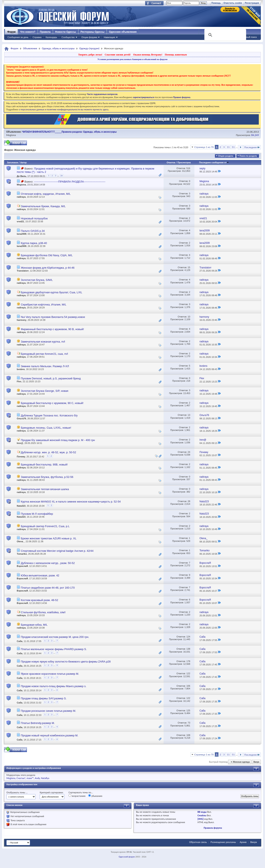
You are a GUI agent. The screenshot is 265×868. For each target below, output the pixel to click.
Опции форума (89, 37)
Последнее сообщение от (214, 162)
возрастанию (77, 796)
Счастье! (21, 778)
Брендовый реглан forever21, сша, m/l (45, 354)
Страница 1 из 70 (204, 147)
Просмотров (184, 162)
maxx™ (30, 778)
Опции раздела (226, 156)
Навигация (109, 37)
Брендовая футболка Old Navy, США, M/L (47, 255)
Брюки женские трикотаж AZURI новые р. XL (49, 538)
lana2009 (22, 234)
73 (189, 723)
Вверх (256, 762)
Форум (11, 32)
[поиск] (225, 35)
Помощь (216, 3)
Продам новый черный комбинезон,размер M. (50, 735)
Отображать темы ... (17, 792)
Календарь (51, 37)
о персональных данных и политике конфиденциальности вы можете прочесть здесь (64, 109)
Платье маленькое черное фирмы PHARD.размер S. (54, 649)
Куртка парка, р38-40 (34, 243)
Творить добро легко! (90, 55)
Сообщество (68, 37)
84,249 (255, 135)
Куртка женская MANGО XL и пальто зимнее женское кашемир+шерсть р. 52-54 (71, 502)
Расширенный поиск (246, 37)
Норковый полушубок (34, 218)
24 (189, 452)
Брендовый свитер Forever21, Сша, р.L (45, 526)
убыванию (95, 796)
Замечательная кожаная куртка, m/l (43, 342)
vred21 (20, 221)
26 (61, 176)
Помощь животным (176, 55)
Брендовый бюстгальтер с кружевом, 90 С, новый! (52, 403)
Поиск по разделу (248, 156)
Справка (37, 37)
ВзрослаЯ (22, 566)
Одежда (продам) (89, 48)
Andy (37, 778)
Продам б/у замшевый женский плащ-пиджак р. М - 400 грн (58, 440)
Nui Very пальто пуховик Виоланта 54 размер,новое (53, 317)
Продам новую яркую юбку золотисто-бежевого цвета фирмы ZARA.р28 (66, 662)
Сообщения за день (18, 37)
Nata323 (21, 506)
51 (233, 147)
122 (188, 673)
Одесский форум (127, 857)
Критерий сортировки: (52, 792)
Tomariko (22, 554)
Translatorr (23, 271)
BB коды (202, 812)
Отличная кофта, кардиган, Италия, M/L (46, 194)
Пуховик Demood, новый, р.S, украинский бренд (51, 378)
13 (189, 415)
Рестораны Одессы (93, 32)
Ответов (171, 162)
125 (188, 711)
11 (228, 147)
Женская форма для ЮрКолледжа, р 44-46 (48, 268)
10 (189, 317)
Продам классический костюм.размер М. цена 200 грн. (55, 637)
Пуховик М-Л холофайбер (37, 514)
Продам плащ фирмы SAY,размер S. (44, 698)
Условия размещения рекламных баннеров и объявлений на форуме (132, 59)
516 (188, 168)
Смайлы (202, 815)
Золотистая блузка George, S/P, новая (45, 391)
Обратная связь (198, 842)
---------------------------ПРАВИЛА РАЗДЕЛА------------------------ (70, 182)
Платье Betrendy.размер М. (38, 723)
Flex (19, 381)
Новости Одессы (65, 32)
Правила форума (213, 828)
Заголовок (13, 162)
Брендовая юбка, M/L (34, 625)
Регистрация (252, 3)
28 (189, 501)
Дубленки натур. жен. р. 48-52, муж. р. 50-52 (49, 452)
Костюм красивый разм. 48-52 (40, 600)
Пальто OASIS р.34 (33, 231)
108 (188, 735)
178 (188, 661)
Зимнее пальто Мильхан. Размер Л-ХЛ (45, 366)
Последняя (252, 147)
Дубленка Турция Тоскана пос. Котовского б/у (49, 415)
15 (189, 267)
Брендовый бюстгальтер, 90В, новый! (44, 465)
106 (188, 686)
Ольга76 (21, 418)
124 (188, 637)
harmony (22, 320)
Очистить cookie (233, 3)
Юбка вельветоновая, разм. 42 (40, 575)
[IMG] (201, 819)
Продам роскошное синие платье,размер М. (49, 711)
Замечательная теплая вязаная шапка (45, 489)
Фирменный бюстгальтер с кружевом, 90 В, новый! (52, 329)
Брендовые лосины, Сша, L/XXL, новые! (46, 428)
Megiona (11, 135)
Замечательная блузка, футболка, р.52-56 (47, 477)
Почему (21, 457)
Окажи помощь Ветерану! (148, 55)
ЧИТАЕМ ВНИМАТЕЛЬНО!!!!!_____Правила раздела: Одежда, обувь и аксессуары (69, 132)
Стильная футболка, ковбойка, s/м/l (43, 612)
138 (188, 649)
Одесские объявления (123, 32)
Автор (23, 162)
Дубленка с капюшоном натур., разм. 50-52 (48, 563)
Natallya (45, 778)
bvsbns (21, 369)
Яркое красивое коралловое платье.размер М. (50, 674)
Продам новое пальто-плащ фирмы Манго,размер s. (54, 686)
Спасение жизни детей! (118, 55)
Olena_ (21, 541)
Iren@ (20, 443)
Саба (20, 641)
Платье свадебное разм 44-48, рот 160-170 (48, 588)
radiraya (21, 197)
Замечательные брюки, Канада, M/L (43, 206)
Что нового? (28, 32)
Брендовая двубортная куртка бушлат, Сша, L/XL (52, 292)
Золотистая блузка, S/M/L (37, 280)
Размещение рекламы (223, 842)
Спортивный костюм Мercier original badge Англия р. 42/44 (57, 551)
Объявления (30, 48)
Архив (243, 842)
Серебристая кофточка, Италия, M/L (44, 305)
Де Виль (22, 176)
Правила (45, 32)
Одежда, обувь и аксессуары (58, 48)
